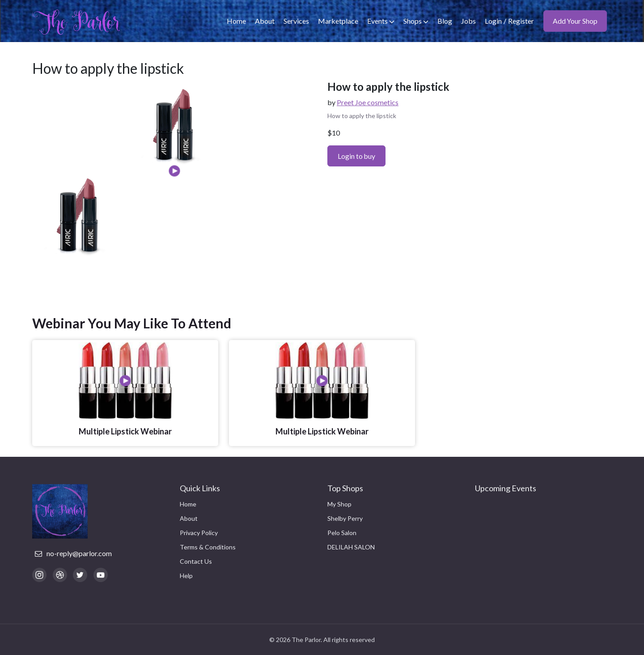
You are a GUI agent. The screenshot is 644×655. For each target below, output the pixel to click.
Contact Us (196, 561)
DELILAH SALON (351, 547)
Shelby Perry (345, 518)
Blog (444, 21)
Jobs (468, 21)
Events (380, 21)
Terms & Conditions (208, 547)
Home (236, 21)
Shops (415, 21)
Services (296, 21)
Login (493, 21)
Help (186, 576)
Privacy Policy (199, 533)
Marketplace (338, 21)
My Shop (339, 504)
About (264, 21)
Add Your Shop (575, 21)
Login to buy (357, 156)
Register (521, 21)
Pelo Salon (342, 533)
